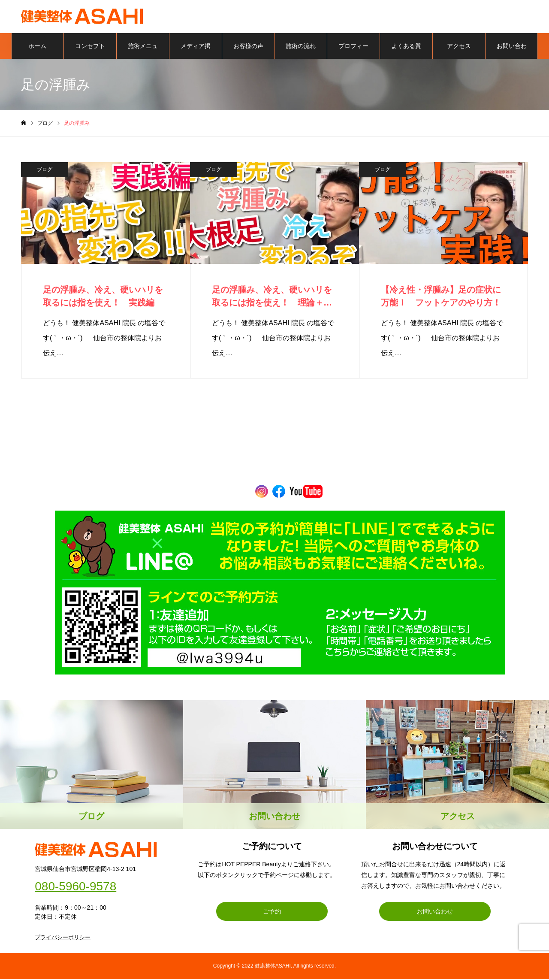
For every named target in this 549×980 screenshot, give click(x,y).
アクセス (459, 47)
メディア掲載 (196, 52)
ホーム (37, 47)
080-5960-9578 (75, 888)
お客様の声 (248, 47)
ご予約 (272, 913)
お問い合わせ (512, 52)
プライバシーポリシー (63, 939)
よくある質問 (406, 52)
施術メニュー (143, 52)
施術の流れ (301, 47)
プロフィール (353, 52)
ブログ (45, 171)
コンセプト (90, 47)
